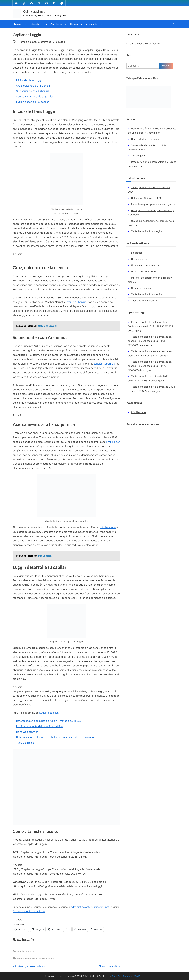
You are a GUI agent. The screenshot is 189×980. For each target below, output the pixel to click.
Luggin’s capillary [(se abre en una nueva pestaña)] (49, 713)
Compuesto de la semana (145, 265)
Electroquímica (24, 958)
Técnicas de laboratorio (144, 301)
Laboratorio (36, 24)
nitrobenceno (108, 527)
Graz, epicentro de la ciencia (33, 86)
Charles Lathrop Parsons (145, 139)
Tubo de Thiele (25, 743)
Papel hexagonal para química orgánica (153, 204)
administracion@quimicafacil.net (90, 907)
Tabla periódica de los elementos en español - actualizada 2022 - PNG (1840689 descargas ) (150, 366)
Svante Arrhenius (76, 302)
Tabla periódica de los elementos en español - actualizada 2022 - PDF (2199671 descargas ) (150, 341)
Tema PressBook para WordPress (128, 976)
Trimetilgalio (138, 156)
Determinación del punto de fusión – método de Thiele (48, 721)
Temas (17, 24)
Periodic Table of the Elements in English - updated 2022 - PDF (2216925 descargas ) (150, 326)
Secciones (56, 24)
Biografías (137, 253)
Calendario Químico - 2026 (146, 198)
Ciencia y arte (139, 259)
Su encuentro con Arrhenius (33, 91)
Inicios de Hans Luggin (30, 80)
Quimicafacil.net (34, 11)
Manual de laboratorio (143, 271)
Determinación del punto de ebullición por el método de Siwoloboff (56, 737)
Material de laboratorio (27, 951)
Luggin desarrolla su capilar (32, 102)
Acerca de (92, 24)
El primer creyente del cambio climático (39, 726)
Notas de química (141, 288)
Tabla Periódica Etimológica (147, 231)
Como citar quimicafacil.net (29, 911)
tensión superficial (105, 364)
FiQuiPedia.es (139, 412)
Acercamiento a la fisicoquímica (35, 97)
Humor (74, 24)
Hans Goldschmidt (27, 732)
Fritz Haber (113, 442)
